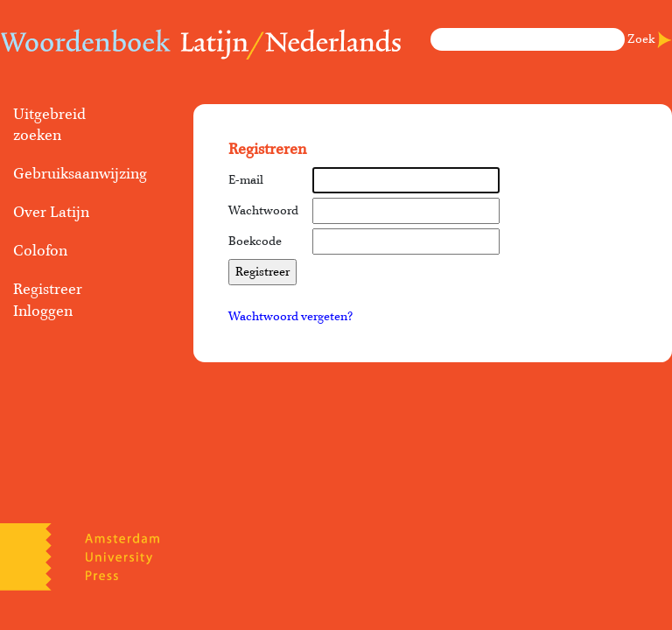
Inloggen (43, 311)
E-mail (246, 180)
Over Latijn (51, 213)
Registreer (48, 290)
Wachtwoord (263, 211)
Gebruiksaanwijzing (75, 174)
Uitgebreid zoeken (49, 125)
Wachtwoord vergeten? (290, 317)
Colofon (40, 251)
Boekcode (255, 241)
